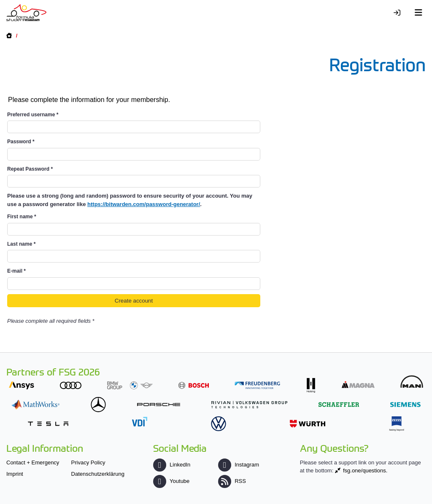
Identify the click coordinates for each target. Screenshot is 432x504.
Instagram (239, 465)
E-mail (16, 271)
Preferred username (33, 115)
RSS (232, 481)
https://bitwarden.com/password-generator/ (144, 204)
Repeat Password (30, 169)
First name (22, 217)
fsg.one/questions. (365, 470)
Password (21, 142)
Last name (21, 244)
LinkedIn (172, 465)
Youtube (171, 481)
